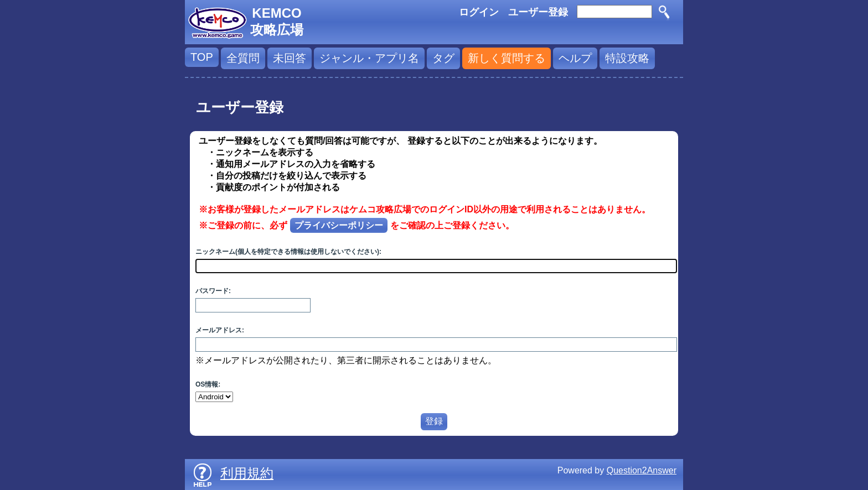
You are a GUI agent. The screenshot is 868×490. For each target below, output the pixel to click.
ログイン (479, 12)
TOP (202, 57)
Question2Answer (642, 470)
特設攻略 (627, 58)
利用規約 (247, 473)
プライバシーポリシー (339, 225)
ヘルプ (575, 58)
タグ (443, 58)
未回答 (290, 58)
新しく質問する (507, 58)
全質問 (243, 58)
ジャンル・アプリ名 (369, 58)
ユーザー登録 (538, 12)
